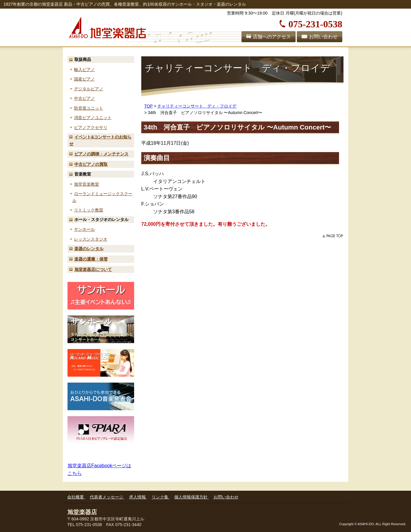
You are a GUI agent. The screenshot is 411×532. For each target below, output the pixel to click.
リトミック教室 (89, 210)
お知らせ (100, 140)
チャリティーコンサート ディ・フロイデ (197, 106)
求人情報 (138, 497)
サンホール (84, 229)
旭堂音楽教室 (87, 184)
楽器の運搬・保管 (91, 259)
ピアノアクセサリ (91, 127)
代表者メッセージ (107, 497)
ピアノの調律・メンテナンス (101, 154)
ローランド (102, 197)
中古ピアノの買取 (91, 164)
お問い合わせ (323, 37)
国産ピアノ (84, 79)
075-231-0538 (315, 23)
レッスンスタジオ (91, 239)
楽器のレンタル (89, 249)
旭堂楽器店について (93, 269)
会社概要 (76, 497)
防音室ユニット (89, 108)
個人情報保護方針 (192, 497)
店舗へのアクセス (272, 37)
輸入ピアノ (84, 70)
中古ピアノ (84, 98)
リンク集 (161, 497)
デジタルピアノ (89, 89)
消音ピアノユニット (93, 118)
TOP (148, 106)
